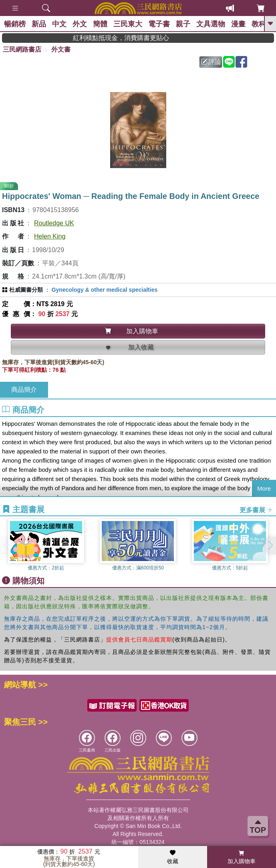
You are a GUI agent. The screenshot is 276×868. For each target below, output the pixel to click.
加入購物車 (242, 857)
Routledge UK (54, 223)
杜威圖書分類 (26, 290)
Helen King (50, 236)
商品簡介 (24, 390)
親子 (183, 24)
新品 (39, 24)
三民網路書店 (22, 49)
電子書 (159, 24)
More (264, 488)
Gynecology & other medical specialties (105, 290)
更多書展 (256, 510)
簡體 (100, 24)
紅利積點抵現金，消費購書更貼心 (141, 38)
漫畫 (238, 24)
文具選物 (211, 24)
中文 (59, 24)
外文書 (61, 49)
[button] (270, 545)
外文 (80, 24)
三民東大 (128, 24)
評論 (211, 62)
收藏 (173, 857)
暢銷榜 (15, 24)
